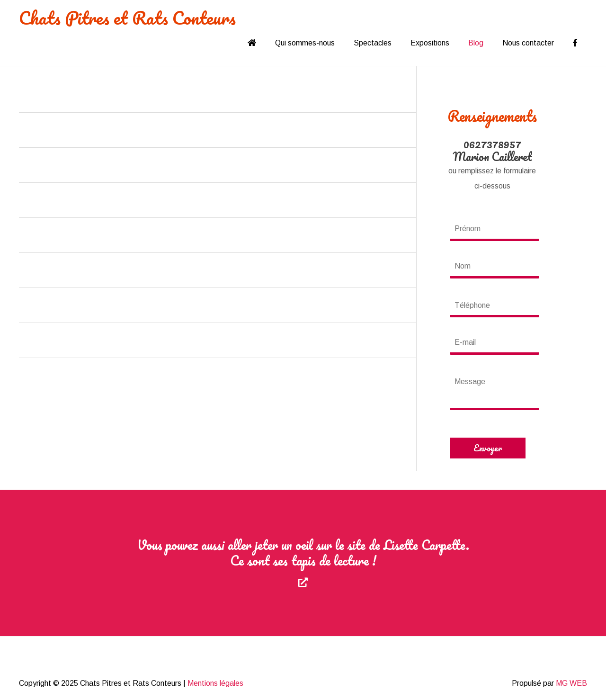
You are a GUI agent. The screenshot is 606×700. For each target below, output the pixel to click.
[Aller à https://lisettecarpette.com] (303, 563)
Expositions (430, 43)
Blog (476, 43)
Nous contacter (528, 43)
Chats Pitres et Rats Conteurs (127, 18)
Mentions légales (215, 683)
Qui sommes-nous (305, 43)
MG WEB (571, 683)
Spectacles (373, 43)
